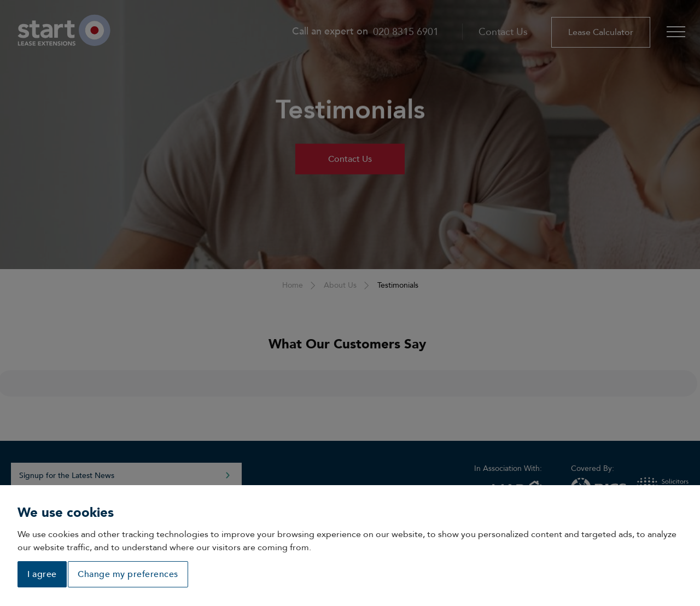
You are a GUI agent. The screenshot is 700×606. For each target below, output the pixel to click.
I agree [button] (42, 574)
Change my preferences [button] (128, 574)
